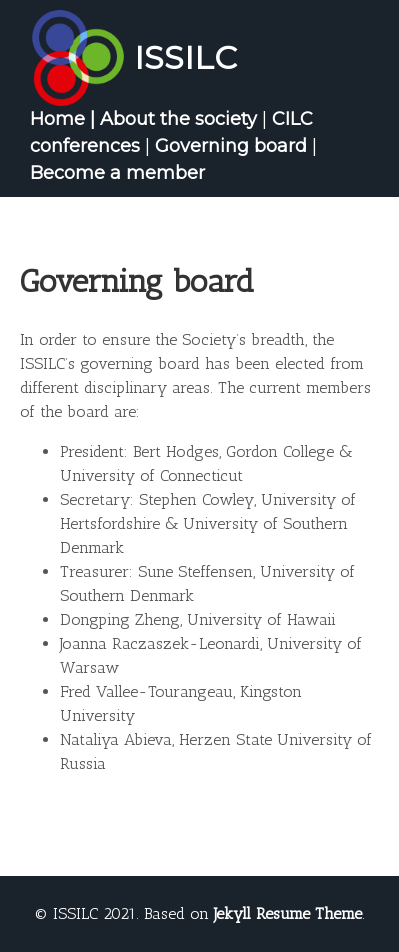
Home (57, 119)
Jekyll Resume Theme (288, 913)
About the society (178, 119)
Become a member (117, 173)
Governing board (231, 146)
